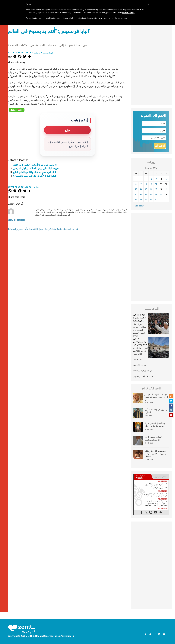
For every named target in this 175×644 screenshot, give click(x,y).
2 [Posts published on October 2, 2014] (151, 179)
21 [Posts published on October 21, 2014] (141, 194)
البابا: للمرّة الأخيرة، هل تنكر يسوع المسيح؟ (34, 176)
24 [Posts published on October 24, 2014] (156, 194)
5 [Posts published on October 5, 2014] (166, 179)
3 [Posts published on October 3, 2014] (156, 179)
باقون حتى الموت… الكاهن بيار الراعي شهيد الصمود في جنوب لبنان (156, 397)
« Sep (136, 206)
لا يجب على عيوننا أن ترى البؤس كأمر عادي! (35, 165)
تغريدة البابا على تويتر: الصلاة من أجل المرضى (36, 168)
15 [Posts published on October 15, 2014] (146, 189)
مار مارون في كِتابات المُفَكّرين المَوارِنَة (157, 411)
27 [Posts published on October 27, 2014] (136, 200)
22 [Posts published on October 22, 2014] (146, 194)
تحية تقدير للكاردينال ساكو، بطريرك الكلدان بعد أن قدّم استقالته (155, 454)
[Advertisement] (151, 64)
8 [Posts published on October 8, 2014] (146, 184)
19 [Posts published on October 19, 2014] (166, 189)
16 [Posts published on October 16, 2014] (151, 189)
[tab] (142, 477)
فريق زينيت (48, 53)
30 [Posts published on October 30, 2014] (151, 200)
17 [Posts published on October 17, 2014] (156, 189)
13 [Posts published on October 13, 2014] (136, 189)
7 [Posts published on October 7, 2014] (141, 184)
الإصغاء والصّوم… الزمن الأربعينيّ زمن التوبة (154, 438)
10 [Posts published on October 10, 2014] (156, 184)
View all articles (16, 220)
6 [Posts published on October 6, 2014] (136, 184)
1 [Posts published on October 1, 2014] (146, 179)
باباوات (37, 53)
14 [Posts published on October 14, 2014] (141, 189)
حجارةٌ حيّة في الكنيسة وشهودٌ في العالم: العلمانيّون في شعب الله (140, 321)
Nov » (142, 206)
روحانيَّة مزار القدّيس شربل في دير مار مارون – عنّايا (155, 425)
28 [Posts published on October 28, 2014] (141, 200)
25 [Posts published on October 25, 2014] (161, 194)
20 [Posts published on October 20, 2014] (136, 194)
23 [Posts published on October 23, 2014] (151, 194)
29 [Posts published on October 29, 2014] (146, 200)
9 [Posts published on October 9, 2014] (151, 184)
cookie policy (128, 13)
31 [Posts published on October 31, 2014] (156, 200)
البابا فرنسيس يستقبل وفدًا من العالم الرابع (34, 172)
